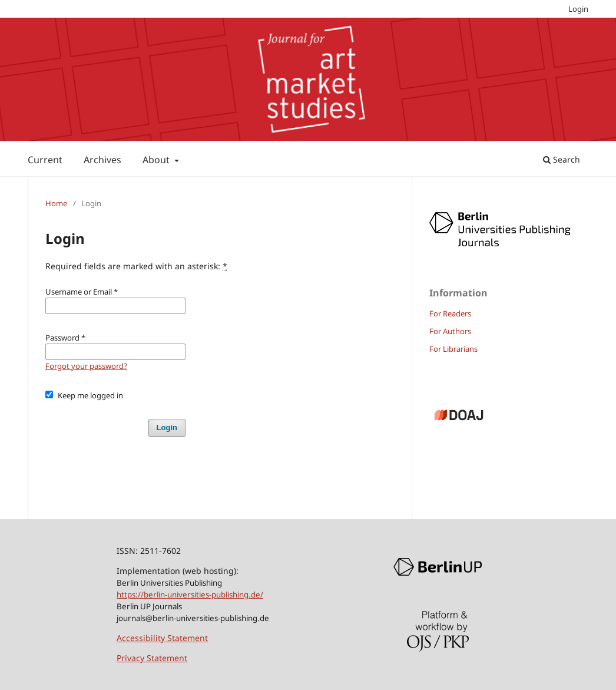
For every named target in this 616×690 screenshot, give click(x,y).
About (157, 160)
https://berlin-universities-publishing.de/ (190, 595)
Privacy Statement (152, 658)
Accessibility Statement (162, 638)
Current (45, 160)
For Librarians (453, 349)
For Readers (450, 313)
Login (578, 9)
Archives (102, 160)
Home (56, 203)
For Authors (450, 331)
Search (562, 159)
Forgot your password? (86, 366)
